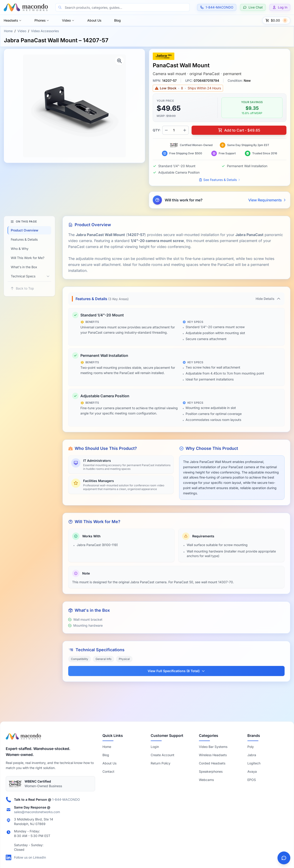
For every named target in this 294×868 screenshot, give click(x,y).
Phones (42, 20)
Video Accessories (45, 31)
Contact (108, 771)
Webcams (206, 780)
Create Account (163, 755)
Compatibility (80, 659)
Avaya (252, 771)
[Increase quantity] (185, 130)
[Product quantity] (175, 130)
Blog (117, 20)
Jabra (252, 755)
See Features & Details (220, 180)
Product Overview (25, 230)
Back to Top (22, 288)
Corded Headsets (212, 763)
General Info (103, 659)
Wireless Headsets (213, 755)
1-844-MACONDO (66, 799)
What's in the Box (24, 267)
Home (8, 31)
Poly (251, 747)
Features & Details (24, 239)
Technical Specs (23, 276)
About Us (94, 20)
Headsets (13, 20)
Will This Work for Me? (28, 258)
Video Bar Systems (213, 747)
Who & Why (20, 249)
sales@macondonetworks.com (37, 812)
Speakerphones (211, 771)
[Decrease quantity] (166, 130)
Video (68, 20)
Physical (124, 659)
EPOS (252, 780)
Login (155, 747)
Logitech (254, 763)
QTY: (157, 130)
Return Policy (161, 763)
